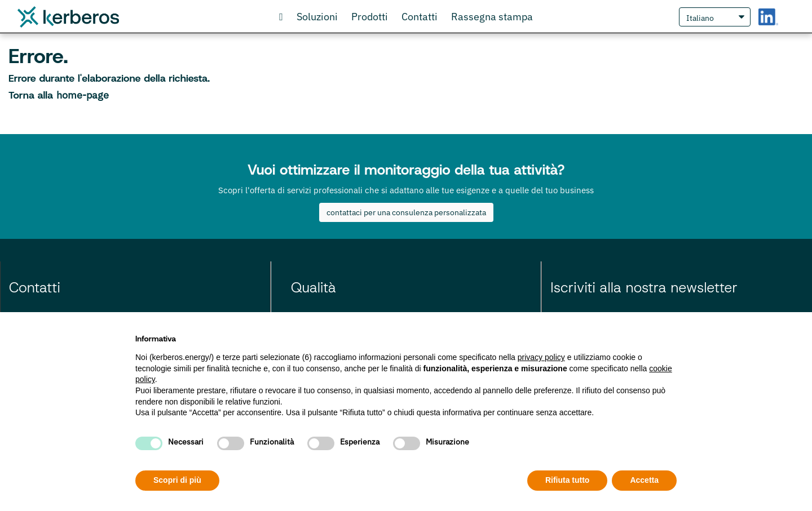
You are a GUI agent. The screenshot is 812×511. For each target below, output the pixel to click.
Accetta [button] (644, 480)
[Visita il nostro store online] (370, 17)
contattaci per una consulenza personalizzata (406, 212)
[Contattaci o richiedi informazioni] (420, 17)
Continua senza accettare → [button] (625, 336)
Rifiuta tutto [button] (568, 480)
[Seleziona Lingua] (715, 17)
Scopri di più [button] (177, 480)
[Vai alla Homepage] (281, 17)
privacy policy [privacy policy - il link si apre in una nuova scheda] (541, 357)
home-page (83, 95)
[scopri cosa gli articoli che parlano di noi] (492, 17)
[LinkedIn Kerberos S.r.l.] (768, 17)
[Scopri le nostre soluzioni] (317, 17)
